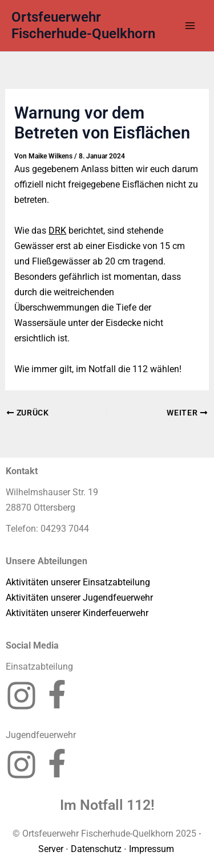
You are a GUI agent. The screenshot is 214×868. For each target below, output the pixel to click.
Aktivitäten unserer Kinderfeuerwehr (77, 613)
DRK (57, 231)
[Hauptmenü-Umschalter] (190, 26)
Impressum (153, 849)
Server (51, 849)
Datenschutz (96, 849)
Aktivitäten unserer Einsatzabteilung (78, 582)
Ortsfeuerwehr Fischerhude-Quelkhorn (83, 25)
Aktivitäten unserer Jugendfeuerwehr (79, 598)
